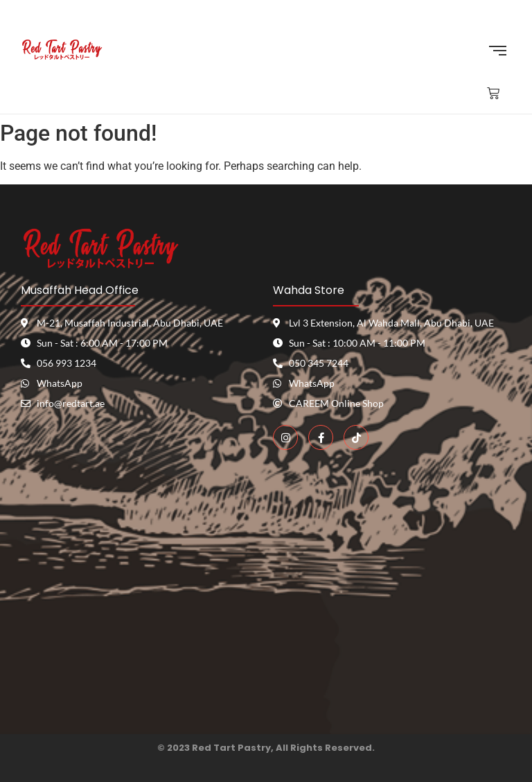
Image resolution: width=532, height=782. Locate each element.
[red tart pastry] (140, 589)
